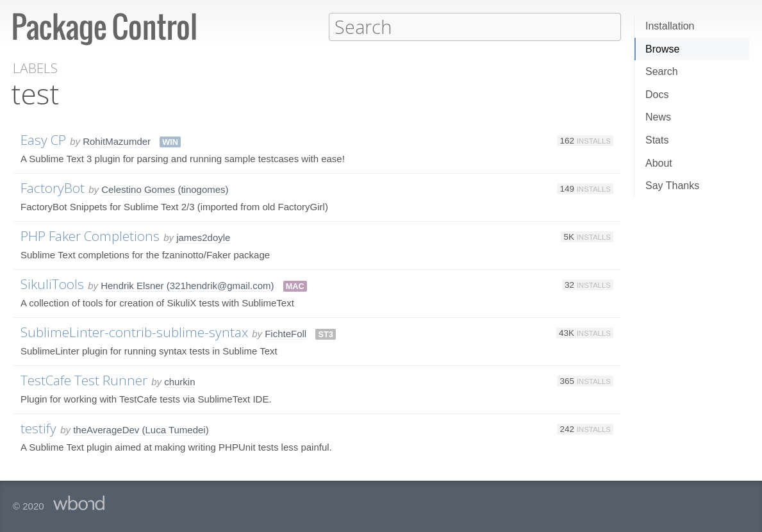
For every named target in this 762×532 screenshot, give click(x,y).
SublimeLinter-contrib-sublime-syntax (134, 331)
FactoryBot (53, 187)
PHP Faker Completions (90, 235)
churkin (179, 381)
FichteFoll (286, 333)
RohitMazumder (117, 141)
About (659, 163)
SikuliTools (52, 283)
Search (662, 71)
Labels (35, 68)
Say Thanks (672, 186)
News (658, 117)
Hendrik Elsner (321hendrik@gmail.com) (187, 285)
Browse (662, 49)
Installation (670, 26)
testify (38, 428)
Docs (657, 95)
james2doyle (203, 237)
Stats (657, 140)
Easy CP (43, 139)
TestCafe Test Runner (84, 379)
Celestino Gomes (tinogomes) (165, 189)
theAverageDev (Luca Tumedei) (141, 429)
